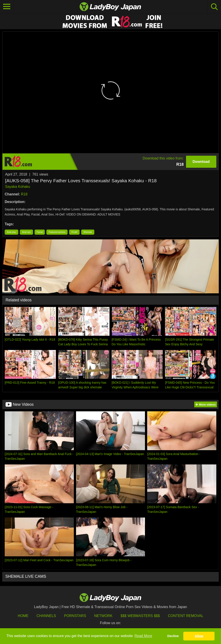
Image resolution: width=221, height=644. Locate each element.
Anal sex (26, 232)
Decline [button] (173, 636)
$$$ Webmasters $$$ (140, 616)
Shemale (88, 232)
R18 (24, 194)
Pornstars (75, 616)
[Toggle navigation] (7, 7)
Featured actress (57, 232)
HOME (23, 616)
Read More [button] (143, 636)
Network (103, 616)
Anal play (11, 232)
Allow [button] (199, 636)
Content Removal (186, 616)
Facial (40, 232)
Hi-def (74, 232)
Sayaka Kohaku (18, 187)
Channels (46, 616)
